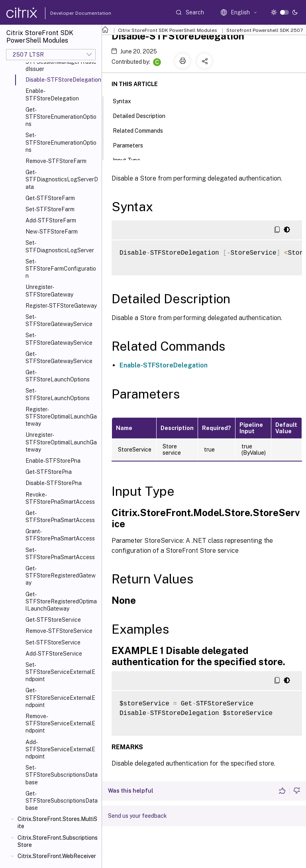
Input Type (131, 159)
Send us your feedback (137, 816)
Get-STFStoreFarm (50, 198)
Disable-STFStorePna (54, 483)
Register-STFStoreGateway (61, 306)
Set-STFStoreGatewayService (59, 320)
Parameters (132, 145)
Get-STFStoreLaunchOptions (58, 376)
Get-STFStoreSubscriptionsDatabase (62, 801)
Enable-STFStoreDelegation (52, 94)
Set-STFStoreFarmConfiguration (61, 269)
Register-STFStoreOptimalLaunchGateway (61, 416)
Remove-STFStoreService (59, 631)
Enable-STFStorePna (53, 461)
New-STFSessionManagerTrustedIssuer (61, 62)
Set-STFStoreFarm (50, 209)
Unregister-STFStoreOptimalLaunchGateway (61, 442)
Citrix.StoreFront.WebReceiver (57, 856)
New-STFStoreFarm (52, 232)
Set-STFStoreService (53, 642)
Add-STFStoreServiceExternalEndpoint (60, 749)
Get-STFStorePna (49, 472)
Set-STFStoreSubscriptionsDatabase (62, 775)
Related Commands (142, 130)
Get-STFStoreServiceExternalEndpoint (60, 697)
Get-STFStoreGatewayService (59, 357)
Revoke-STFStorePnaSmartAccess (60, 498)
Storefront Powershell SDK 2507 (265, 30)
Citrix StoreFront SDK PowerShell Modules (168, 30)
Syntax (126, 100)
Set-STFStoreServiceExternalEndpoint (60, 672)
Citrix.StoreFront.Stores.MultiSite (57, 823)
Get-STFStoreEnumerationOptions (61, 117)
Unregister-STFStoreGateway (49, 291)
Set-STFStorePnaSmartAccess (60, 554)
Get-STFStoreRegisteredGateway (61, 575)
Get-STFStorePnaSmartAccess (60, 516)
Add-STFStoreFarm (51, 220)
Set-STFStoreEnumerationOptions (61, 142)
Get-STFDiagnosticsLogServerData (62, 179)
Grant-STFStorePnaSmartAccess (60, 535)
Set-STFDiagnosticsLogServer (60, 246)
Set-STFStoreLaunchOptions (58, 394)
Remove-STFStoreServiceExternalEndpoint (60, 723)
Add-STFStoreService (54, 654)
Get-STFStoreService (53, 620)
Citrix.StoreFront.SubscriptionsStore (58, 841)
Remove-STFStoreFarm (56, 161)
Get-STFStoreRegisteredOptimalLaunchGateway (61, 601)
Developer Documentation (68, 13)
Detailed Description (143, 115)
